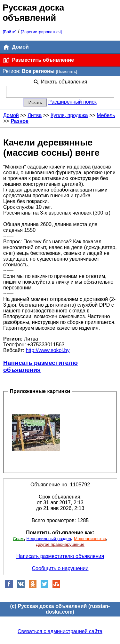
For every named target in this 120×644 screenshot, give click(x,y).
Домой (16, 47)
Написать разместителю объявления (40, 366)
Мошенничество (90, 539)
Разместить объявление (38, 60)
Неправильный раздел (49, 539)
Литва (35, 115)
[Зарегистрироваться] (41, 32)
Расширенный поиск (72, 102)
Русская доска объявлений (33, 13)
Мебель (106, 115)
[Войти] (10, 32)
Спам (18, 539)
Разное (20, 121)
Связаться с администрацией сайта (60, 631)
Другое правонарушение (60, 544)
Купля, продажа (69, 115)
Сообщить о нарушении (60, 568)
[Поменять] (67, 71)
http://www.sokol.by (48, 350)
